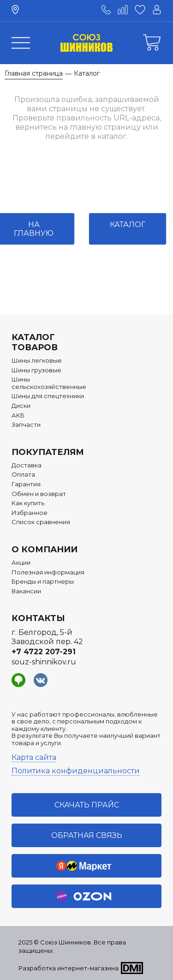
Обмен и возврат (39, 494)
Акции (21, 563)
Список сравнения (41, 522)
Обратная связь (87, 835)
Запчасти (26, 425)
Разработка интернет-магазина (69, 968)
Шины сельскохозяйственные (49, 383)
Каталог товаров (35, 342)
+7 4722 (44, 652)
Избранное (30, 513)
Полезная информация (48, 572)
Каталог (128, 224)
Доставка (27, 465)
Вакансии (26, 591)
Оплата (23, 475)
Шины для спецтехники (48, 396)
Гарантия (26, 484)
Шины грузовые (36, 370)
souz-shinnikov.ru (44, 662)
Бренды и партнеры (43, 582)
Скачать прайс (87, 805)
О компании (45, 550)
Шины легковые (37, 361)
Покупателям (48, 452)
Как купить (28, 503)
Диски (21, 406)
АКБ (18, 415)
